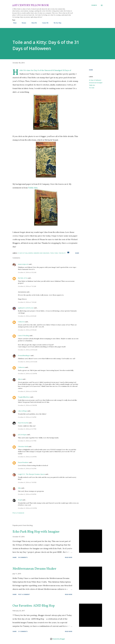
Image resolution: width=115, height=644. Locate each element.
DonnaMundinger (24, 355)
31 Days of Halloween (95, 80)
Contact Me (44, 23)
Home (14, 23)
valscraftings (22, 411)
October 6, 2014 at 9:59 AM (27, 330)
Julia (19, 488)
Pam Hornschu (23, 423)
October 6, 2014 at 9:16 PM (27, 494)
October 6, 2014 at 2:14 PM (27, 417)
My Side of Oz (23, 278)
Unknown (21, 322)
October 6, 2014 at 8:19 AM (27, 316)
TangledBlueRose (24, 397)
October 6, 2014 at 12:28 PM (27, 374)
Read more (69, 557)
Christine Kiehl (23, 446)
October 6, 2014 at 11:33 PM (27, 508)
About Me (33, 23)
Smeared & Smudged (53, 70)
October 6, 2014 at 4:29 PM (27, 457)
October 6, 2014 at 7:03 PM (27, 482)
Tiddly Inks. (33, 188)
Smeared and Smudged (96, 83)
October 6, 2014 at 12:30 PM (27, 391)
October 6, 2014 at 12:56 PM (27, 405)
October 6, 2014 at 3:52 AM (27, 272)
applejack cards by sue (26, 308)
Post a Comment (18, 513)
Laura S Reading (24, 335)
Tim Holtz (92, 88)
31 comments (23, 631)
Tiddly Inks (92, 85)
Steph (20, 500)
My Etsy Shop (56, 23)
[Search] (94, 5)
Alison (20, 379)
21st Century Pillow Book (31, 5)
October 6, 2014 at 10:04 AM (28, 350)
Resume (23, 23)
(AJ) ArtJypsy (22, 435)
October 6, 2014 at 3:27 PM (27, 429)
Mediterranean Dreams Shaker (34, 569)
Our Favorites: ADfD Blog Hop (34, 606)
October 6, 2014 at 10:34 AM (28, 362)
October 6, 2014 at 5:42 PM (27, 468)
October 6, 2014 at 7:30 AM (27, 302)
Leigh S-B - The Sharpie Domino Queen (31, 474)
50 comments (23, 557)
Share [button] (91, 70)
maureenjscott (23, 264)
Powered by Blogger (57, 639)
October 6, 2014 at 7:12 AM (27, 286)
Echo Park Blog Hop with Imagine (36, 532)
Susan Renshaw (23, 462)
